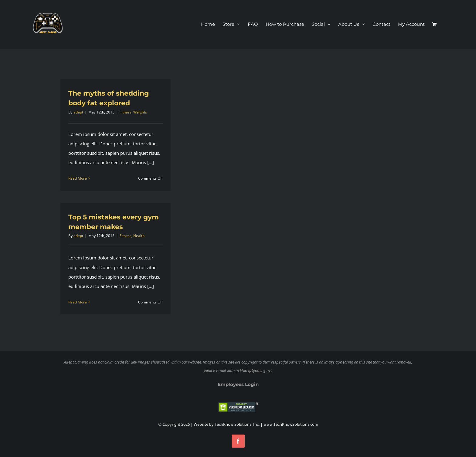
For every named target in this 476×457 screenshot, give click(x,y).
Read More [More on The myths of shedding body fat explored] (78, 178)
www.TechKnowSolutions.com (291, 424)
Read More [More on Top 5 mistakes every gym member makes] (78, 302)
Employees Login (238, 384)
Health (139, 236)
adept (78, 112)
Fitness (126, 112)
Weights (140, 112)
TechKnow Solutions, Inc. (237, 424)
